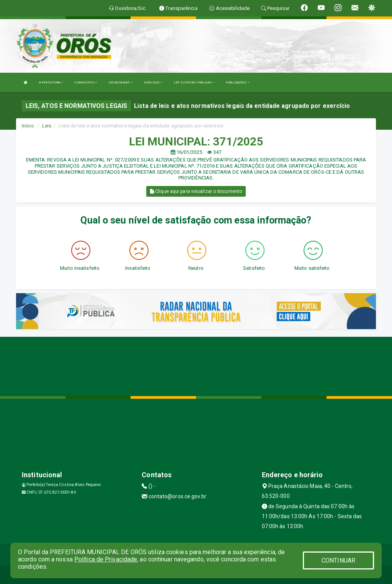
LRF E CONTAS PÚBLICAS (194, 82)
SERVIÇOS (153, 82)
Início (28, 126)
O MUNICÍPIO (86, 82)
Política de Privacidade (106, 559)
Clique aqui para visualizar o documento (196, 191)
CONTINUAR (338, 560)
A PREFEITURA (51, 82)
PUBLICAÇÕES (238, 82)
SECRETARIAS (120, 82)
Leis (47, 126)
